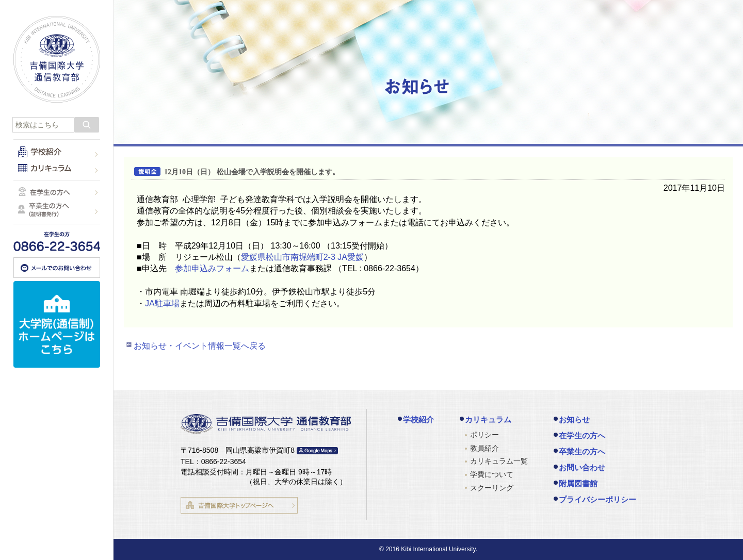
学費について (492, 474)
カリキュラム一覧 (499, 461)
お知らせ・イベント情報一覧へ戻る (200, 346)
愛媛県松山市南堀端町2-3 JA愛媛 (302, 257)
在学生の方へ (582, 435)
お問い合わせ (582, 467)
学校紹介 (418, 419)
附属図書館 (578, 483)
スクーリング (492, 488)
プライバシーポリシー (597, 499)
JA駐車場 (162, 303)
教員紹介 (484, 448)
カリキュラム (488, 419)
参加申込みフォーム (212, 268)
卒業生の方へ (582, 451)
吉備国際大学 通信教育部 (57, 59)
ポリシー (484, 435)
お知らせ (574, 419)
